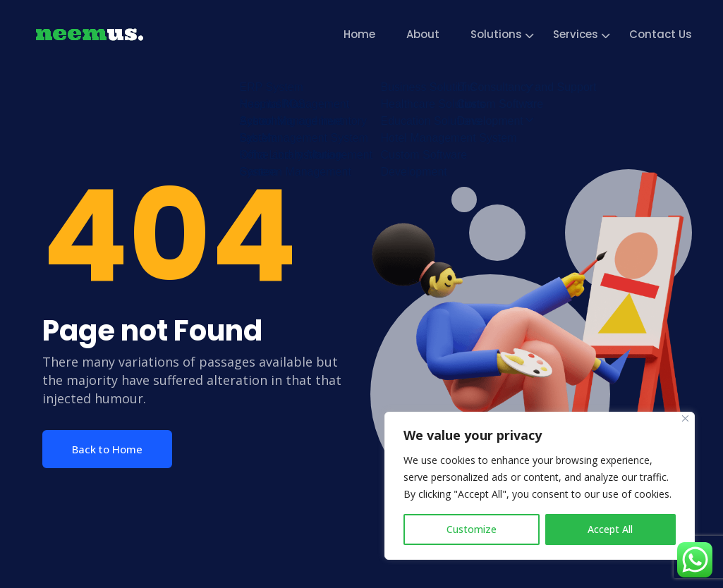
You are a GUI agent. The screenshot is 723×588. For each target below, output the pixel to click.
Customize (472, 529)
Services (576, 34)
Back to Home (107, 449)
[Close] (685, 418)
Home (359, 34)
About (423, 34)
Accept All (610, 529)
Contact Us (661, 34)
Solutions (496, 34)
